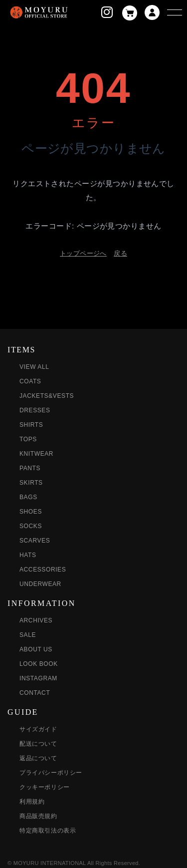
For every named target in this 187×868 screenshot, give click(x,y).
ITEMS (21, 350)
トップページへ (83, 253)
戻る (120, 253)
